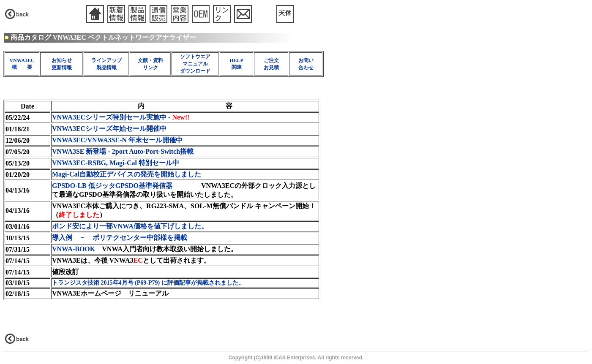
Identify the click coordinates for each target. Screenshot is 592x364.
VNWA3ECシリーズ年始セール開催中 (109, 129)
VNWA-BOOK (74, 249)
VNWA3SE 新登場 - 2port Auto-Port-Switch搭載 (123, 151)
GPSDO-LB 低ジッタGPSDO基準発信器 (113, 186)
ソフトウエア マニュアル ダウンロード (195, 64)
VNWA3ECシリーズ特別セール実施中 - (121, 117)
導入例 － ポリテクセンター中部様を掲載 (120, 238)
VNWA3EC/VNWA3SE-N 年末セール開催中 (117, 140)
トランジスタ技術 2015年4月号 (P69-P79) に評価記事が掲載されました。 (148, 283)
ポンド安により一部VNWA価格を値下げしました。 (130, 226)
